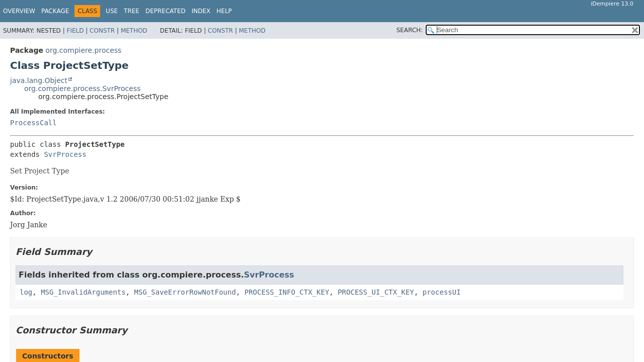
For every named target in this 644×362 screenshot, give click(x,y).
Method (134, 31)
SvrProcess (65, 154)
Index (201, 11)
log (26, 292)
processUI (442, 292)
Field (75, 31)
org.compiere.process (83, 50)
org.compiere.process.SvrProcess (83, 88)
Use (112, 11)
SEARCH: (410, 30)
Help (224, 11)
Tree (132, 11)
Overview (19, 11)
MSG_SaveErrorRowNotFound (185, 292)
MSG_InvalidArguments (83, 292)
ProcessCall (33, 123)
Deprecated (166, 11)
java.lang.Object (39, 80)
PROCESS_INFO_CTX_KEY (287, 292)
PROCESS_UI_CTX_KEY (376, 292)
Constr (102, 31)
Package (55, 11)
